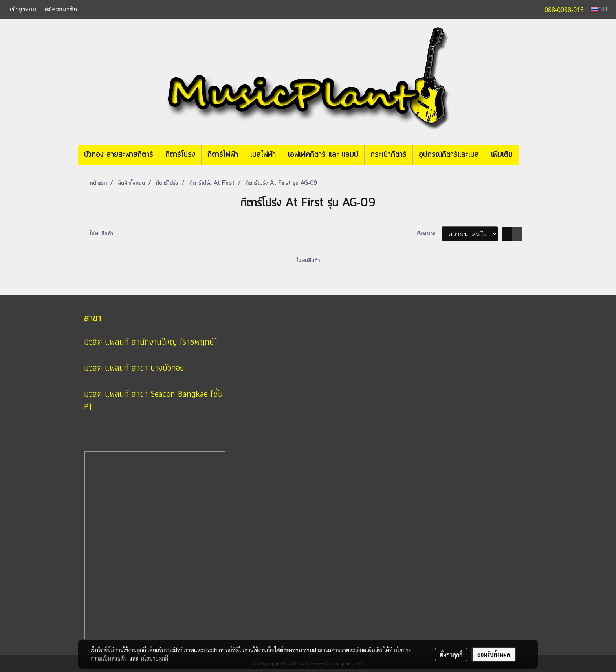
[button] (530, 155)
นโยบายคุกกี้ (154, 658)
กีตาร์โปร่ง (180, 155)
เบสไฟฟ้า (263, 155)
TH (599, 9)
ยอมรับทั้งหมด (494, 654)
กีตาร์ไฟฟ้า (223, 155)
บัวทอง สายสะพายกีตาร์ (119, 155)
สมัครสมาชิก (61, 9)
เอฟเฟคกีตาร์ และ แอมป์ (323, 155)
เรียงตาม (429, 234)
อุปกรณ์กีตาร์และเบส (449, 155)
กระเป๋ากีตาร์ (389, 155)
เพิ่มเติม (502, 155)
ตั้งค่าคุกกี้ (451, 654)
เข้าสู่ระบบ (23, 9)
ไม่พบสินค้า (102, 234)
